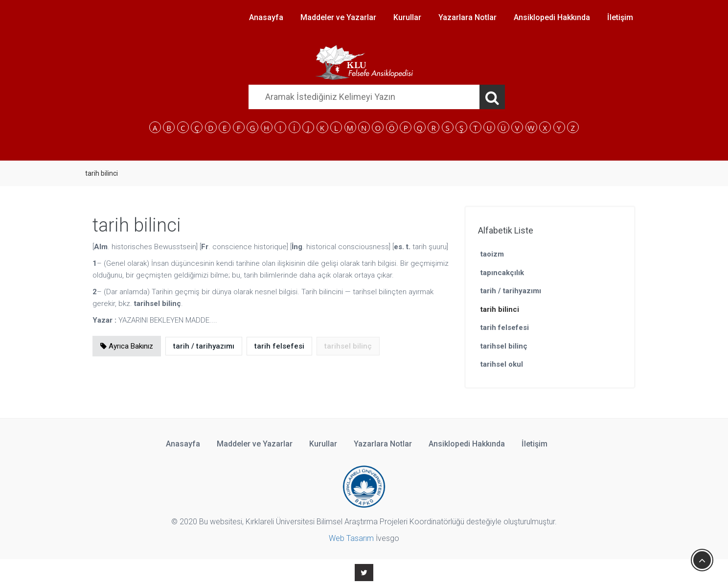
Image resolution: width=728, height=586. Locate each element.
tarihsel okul (502, 364)
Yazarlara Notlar (467, 17)
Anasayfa (266, 17)
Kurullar (407, 17)
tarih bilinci (500, 309)
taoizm (492, 254)
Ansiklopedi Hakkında (552, 17)
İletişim (620, 17)
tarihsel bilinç (504, 346)
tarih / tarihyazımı (204, 346)
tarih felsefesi (279, 346)
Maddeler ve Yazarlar (338, 17)
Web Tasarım (351, 538)
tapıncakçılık (502, 273)
